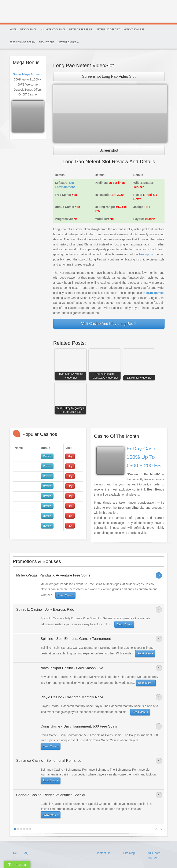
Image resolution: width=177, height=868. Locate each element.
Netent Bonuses (134, 30)
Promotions (47, 42)
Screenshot (109, 150)
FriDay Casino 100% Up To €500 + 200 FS (144, 457)
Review (47, 456)
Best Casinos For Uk (22, 42)
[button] (71, 362)
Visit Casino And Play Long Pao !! (109, 324)
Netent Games (67, 42)
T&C (16, 853)
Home (13, 30)
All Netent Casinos (53, 30)
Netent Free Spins (81, 30)
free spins (146, 254)
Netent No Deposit (108, 30)
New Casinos (28, 30)
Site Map (129, 853)
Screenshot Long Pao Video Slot (109, 76)
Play (70, 456)
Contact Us (103, 853)
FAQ (26, 853)
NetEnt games (154, 293)
